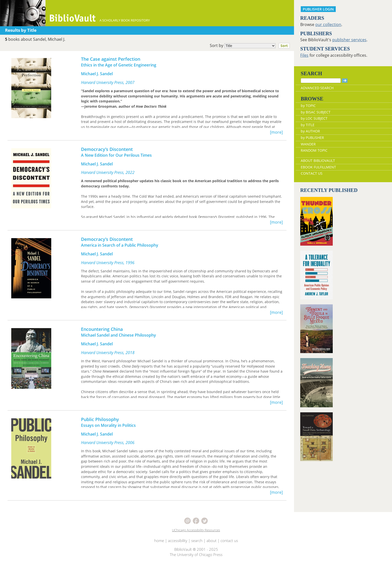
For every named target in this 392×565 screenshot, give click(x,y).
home (159, 541)
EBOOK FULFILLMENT (318, 167)
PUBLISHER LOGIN (318, 9)
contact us (229, 541)
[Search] (321, 81)
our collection (328, 24)
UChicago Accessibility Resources (196, 530)
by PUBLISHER (312, 138)
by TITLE (308, 125)
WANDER (308, 144)
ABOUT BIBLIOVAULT (318, 161)
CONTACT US (312, 173)
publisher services (349, 40)
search (197, 541)
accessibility (178, 541)
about (211, 541)
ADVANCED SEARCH (317, 88)
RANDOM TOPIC (314, 150)
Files (304, 55)
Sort (284, 46)
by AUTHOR (310, 131)
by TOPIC (308, 106)
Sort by (251, 46)
